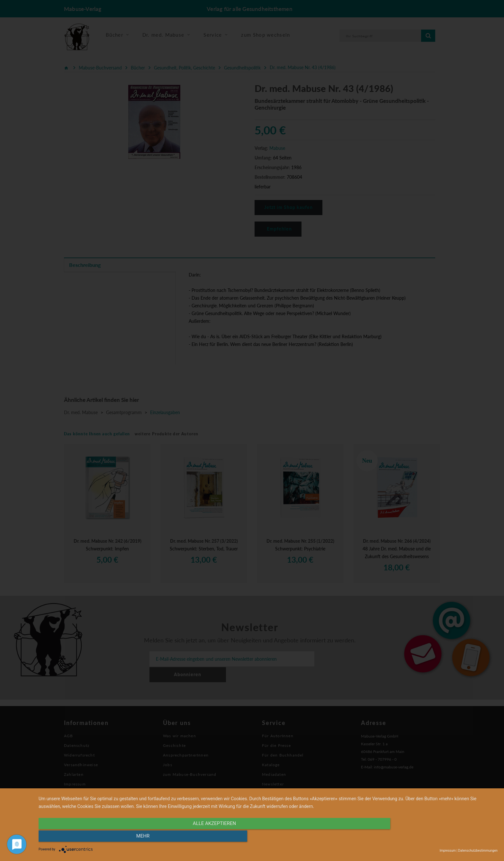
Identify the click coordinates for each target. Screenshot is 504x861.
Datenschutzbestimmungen (478, 851)
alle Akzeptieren (199, 838)
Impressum (448, 851)
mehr (429, 838)
